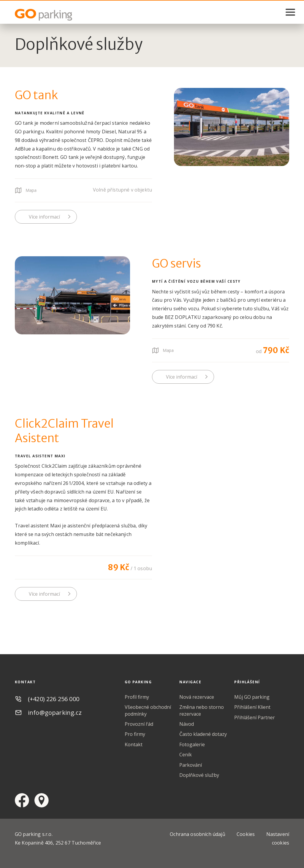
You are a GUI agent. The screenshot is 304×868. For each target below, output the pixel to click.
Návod (187, 724)
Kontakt (134, 744)
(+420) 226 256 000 (54, 699)
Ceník (186, 755)
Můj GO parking (252, 697)
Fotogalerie (192, 744)
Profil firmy (137, 697)
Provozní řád (139, 724)
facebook (22, 800)
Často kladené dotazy (203, 734)
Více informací (44, 217)
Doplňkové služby (199, 775)
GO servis (176, 264)
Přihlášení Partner (255, 717)
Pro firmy (135, 734)
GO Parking (45, 15)
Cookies (246, 834)
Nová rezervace (197, 697)
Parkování (191, 765)
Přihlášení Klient (252, 707)
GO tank (36, 95)
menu (290, 12)
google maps (42, 800)
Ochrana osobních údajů (198, 834)
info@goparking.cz (55, 713)
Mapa (31, 190)
